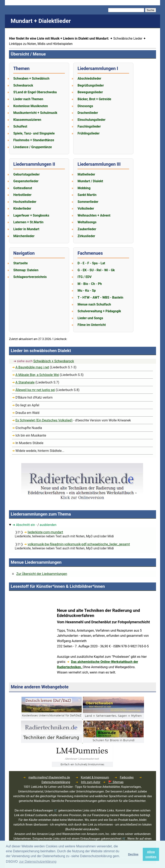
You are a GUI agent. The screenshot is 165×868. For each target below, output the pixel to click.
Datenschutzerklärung (56, 782)
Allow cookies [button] (151, 854)
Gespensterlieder (26, 181)
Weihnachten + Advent (94, 215)
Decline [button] (133, 854)
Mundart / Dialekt (90, 181)
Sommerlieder (88, 202)
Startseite (20, 263)
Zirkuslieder (86, 236)
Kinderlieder (22, 208)
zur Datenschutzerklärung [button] (38, 862)
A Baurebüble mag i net (32, 367)
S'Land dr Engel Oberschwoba (35, 92)
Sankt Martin (87, 195)
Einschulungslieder (91, 120)
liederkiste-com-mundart (45, 532)
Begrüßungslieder (91, 85)
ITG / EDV (85, 277)
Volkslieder (86, 208)
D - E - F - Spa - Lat (91, 263)
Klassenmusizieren (27, 120)
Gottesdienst (23, 188)
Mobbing (84, 188)
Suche (151, 10)
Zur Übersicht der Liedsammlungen (42, 574)
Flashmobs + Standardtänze (34, 140)
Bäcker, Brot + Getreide (94, 99)
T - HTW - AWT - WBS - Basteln (100, 297)
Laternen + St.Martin (28, 222)
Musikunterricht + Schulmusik (35, 113)
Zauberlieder (87, 229)
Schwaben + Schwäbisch (31, 78)
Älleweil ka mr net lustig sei (35, 390)
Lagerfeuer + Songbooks (31, 215)
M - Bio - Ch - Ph (90, 284)
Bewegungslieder (90, 92)
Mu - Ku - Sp (87, 291)
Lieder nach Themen (28, 99)
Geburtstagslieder (26, 174)
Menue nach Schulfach (94, 304)
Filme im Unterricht (92, 325)
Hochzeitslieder (25, 202)
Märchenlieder (24, 236)
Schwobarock (23, 85)
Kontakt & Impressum (95, 777)
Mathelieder (86, 174)
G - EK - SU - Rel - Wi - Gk (96, 270)
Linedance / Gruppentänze (33, 147)
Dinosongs (85, 106)
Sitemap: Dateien (26, 270)
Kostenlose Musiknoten (30, 106)
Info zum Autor (91, 782)
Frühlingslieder (89, 133)
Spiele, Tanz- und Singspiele (34, 133)
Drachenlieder (88, 113)
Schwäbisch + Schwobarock (54, 361)
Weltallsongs (87, 222)
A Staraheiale (25, 382)
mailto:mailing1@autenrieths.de (49, 777)
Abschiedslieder (89, 78)
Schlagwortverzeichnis (30, 277)
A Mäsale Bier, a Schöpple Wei (37, 375)
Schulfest (20, 126)
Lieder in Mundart (26, 229)
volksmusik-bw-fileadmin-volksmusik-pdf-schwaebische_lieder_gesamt (79, 544)
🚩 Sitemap (116, 782)
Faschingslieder (89, 126)
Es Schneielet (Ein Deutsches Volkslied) (44, 420)
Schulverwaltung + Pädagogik (99, 311)
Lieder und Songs (90, 318)
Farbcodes (127, 777)
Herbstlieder (22, 195)
